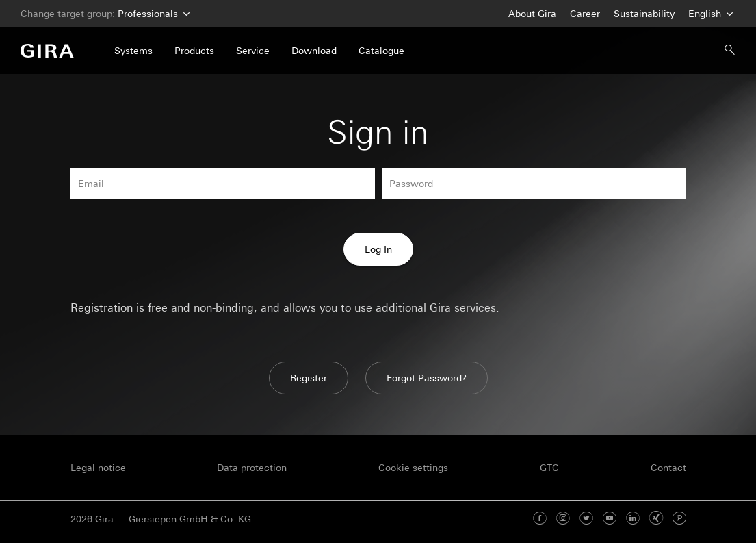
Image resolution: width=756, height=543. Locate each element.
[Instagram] (563, 519)
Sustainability (644, 14)
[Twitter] (586, 519)
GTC (549, 468)
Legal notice (98, 468)
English (709, 14)
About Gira (532, 14)
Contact (668, 468)
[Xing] (656, 519)
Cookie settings (413, 468)
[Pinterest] (679, 519)
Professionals (152, 14)
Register (309, 378)
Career (585, 14)
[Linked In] (633, 519)
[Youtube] (610, 519)
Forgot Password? (427, 378)
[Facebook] (540, 519)
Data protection (252, 468)
